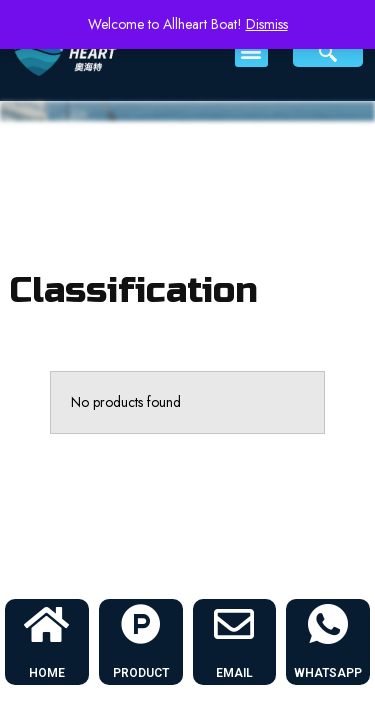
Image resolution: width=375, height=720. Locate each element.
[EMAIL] (234, 624)
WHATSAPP (328, 673)
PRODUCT (141, 673)
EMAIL (234, 673)
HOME (47, 673)
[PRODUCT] (141, 624)
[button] (251, 50)
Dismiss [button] (267, 24)
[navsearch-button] (328, 51)
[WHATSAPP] (328, 624)
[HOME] (47, 624)
